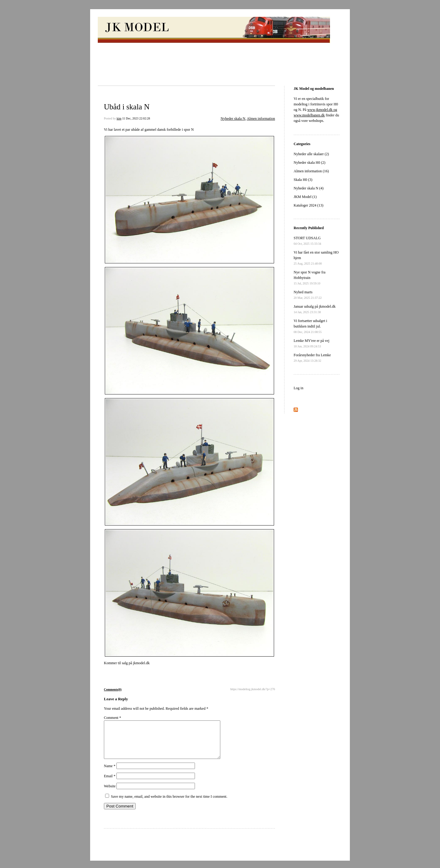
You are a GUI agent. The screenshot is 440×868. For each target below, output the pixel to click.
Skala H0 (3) (303, 180)
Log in (299, 388)
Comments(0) (113, 689)
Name (110, 773)
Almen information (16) (311, 171)
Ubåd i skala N (127, 107)
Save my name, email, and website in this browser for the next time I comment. (169, 804)
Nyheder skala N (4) (309, 188)
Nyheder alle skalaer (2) (311, 154)
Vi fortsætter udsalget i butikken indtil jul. (310, 326)
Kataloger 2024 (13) (308, 205)
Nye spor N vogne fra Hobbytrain (310, 278)
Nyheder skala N (233, 119)
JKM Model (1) (305, 197)
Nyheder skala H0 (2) (310, 163)
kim (119, 118)
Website (110, 793)
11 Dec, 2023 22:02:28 (136, 118)
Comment (112, 718)
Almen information (261, 119)
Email (110, 783)
